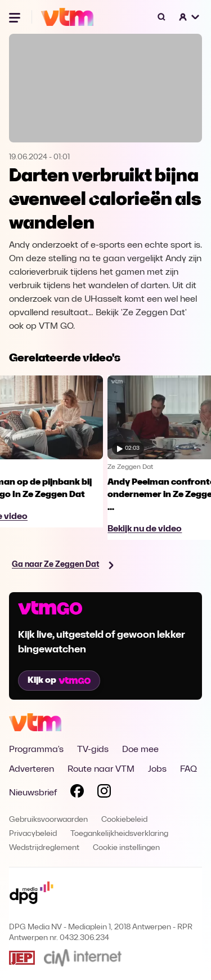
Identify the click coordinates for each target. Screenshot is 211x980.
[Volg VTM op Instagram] (104, 793)
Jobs (157, 769)
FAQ (188, 769)
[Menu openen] (16, 17)
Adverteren (32, 769)
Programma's (36, 750)
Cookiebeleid (124, 820)
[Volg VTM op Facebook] (77, 793)
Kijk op (59, 681)
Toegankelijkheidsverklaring (119, 834)
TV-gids (93, 750)
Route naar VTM (101, 769)
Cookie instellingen (126, 848)
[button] (190, 17)
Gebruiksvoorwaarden (48, 820)
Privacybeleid (33, 834)
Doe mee (140, 750)
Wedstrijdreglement (44, 848)
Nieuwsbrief (33, 793)
